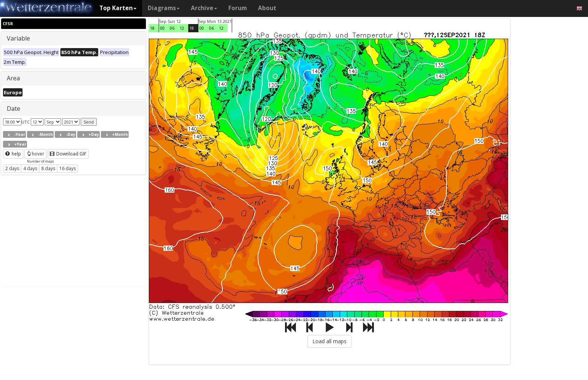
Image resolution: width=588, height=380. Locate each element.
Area (13, 78)
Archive (204, 8)
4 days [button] (30, 168)
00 (162, 28)
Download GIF (68, 154)
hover (35, 154)
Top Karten (118, 8)
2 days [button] (12, 168)
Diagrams (164, 8)
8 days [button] (48, 168)
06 (172, 28)
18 (152, 28)
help (13, 154)
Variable (18, 38)
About (267, 8)
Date (13, 109)
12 (182, 28)
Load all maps (329, 341)
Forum (238, 8)
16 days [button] (67, 168)
